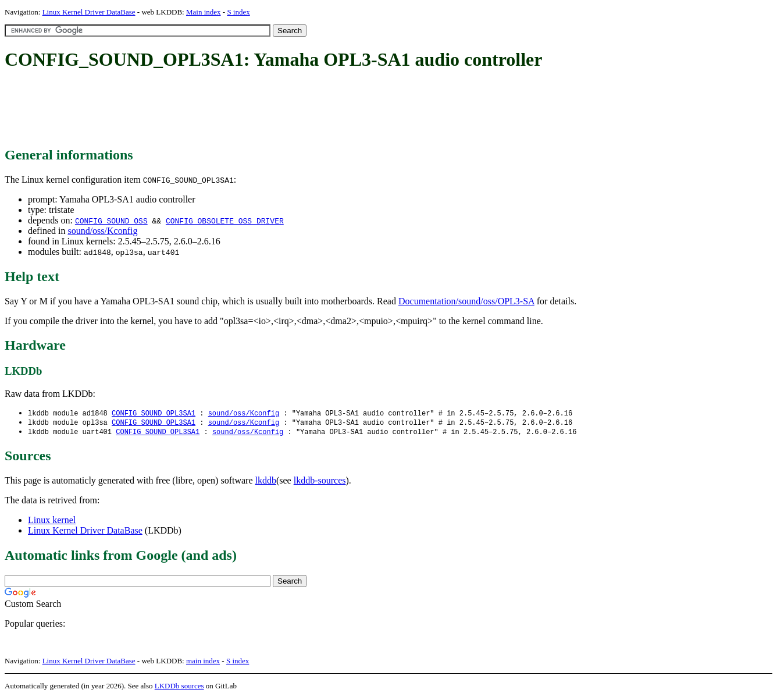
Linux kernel (52, 522)
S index (238, 12)
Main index (204, 12)
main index (203, 662)
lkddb (266, 482)
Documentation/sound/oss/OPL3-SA (466, 301)
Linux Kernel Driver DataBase (89, 12)
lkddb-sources (320, 482)
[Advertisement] (216, 109)
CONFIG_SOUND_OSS (111, 221)
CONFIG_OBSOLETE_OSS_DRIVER (225, 221)
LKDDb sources (179, 687)
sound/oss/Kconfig (102, 231)
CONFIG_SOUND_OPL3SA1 (154, 413)
